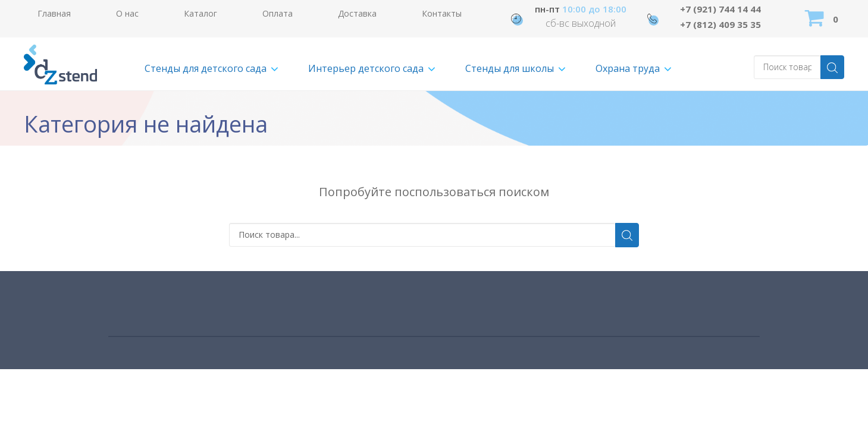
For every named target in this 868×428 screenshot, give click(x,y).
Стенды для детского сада (206, 68)
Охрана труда (628, 68)
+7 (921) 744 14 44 (720, 9)
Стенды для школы (510, 68)
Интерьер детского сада (366, 68)
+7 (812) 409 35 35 (720, 24)
